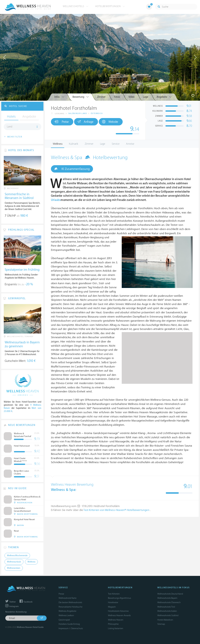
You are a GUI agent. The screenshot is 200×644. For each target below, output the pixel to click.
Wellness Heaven (116, 620)
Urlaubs (56, 200)
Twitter (11, 602)
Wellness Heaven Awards (119, 615)
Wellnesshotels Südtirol (168, 615)
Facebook (26, 602)
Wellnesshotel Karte (67, 598)
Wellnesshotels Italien (167, 611)
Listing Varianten (116, 628)
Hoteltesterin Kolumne (118, 611)
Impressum (64, 628)
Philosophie (113, 624)
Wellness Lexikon (66, 615)
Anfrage (85, 122)
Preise (61, 122)
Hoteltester (113, 602)
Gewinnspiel (64, 620)
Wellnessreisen (14, 568)
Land (10, 127)
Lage (103, 144)
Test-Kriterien (114, 594)
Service (116, 144)
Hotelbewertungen (110, 6)
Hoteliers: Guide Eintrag (69, 624)
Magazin (112, 607)
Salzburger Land (78, 113)
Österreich (97, 113)
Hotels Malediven (165, 620)
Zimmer (89, 144)
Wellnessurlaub (14, 562)
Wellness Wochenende (17, 556)
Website (110, 122)
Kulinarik (74, 144)
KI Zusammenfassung (72, 169)
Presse (61, 594)
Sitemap (161, 624)
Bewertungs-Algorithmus (119, 598)
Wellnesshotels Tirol (166, 607)
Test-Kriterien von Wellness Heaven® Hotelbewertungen (117, 510)
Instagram (12, 606)
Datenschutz (77, 628)
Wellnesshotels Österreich (169, 602)
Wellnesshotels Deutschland (170, 594)
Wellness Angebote (67, 611)
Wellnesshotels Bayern (167, 598)
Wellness (58, 144)
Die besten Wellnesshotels (70, 602)
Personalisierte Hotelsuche (70, 607)
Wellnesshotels (76, 6)
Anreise (130, 144)
